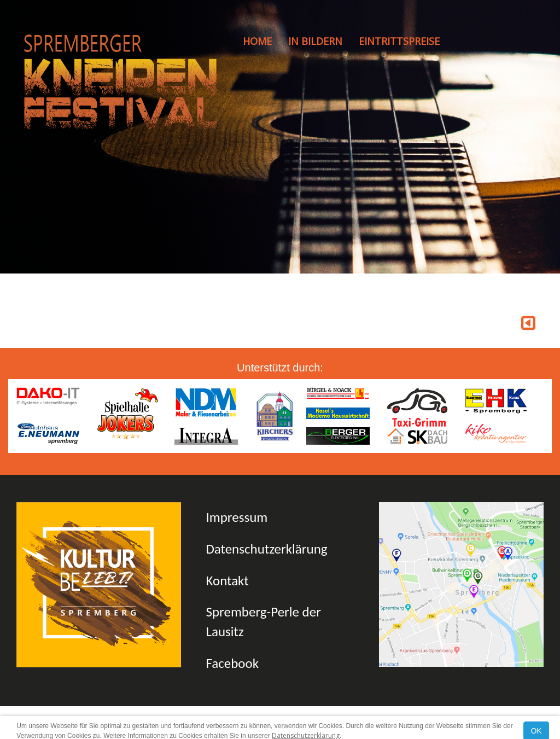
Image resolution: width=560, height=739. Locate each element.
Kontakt (227, 581)
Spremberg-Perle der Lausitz (263, 622)
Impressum (237, 517)
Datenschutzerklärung (266, 549)
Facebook (232, 663)
